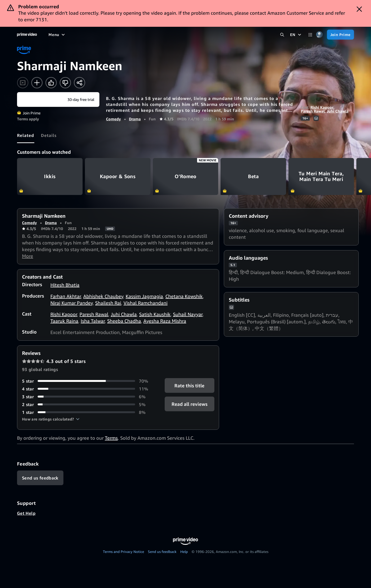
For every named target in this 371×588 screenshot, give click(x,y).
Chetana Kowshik (184, 296)
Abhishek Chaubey (103, 296)
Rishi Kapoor (322, 107)
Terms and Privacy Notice (124, 552)
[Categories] (310, 35)
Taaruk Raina (64, 321)
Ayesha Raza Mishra (165, 321)
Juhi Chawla (338, 111)
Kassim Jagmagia (144, 296)
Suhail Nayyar (188, 314)
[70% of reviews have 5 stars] (88, 381)
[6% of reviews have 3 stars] (88, 397)
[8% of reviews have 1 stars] (88, 412)
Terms (111, 438)
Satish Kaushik (155, 314)
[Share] (79, 83)
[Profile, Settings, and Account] (320, 35)
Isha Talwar (93, 321)
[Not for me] (65, 83)
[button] (51, 419)
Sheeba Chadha (124, 321)
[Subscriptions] (182, 35)
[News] (132, 35)
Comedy (113, 119)
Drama (135, 119)
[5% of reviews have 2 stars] (88, 405)
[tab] (26, 135)
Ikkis (50, 176)
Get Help (26, 513)
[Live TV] (151, 35)
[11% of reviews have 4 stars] (88, 389)
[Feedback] (40, 478)
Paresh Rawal (313, 111)
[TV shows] (92, 35)
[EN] (296, 35)
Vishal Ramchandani (146, 303)
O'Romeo (186, 176)
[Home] (27, 35)
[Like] (51, 83)
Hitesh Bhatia (65, 285)
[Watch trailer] (23, 83)
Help (184, 552)
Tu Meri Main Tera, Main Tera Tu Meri (321, 176)
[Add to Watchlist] (37, 83)
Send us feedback (162, 552)
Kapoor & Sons (118, 176)
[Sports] (114, 35)
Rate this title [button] (189, 385)
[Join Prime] (340, 35)
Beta (253, 176)
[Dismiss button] (359, 9)
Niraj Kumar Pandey (72, 303)
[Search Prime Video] (282, 35)
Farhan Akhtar (66, 296)
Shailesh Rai (108, 303)
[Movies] (70, 35)
